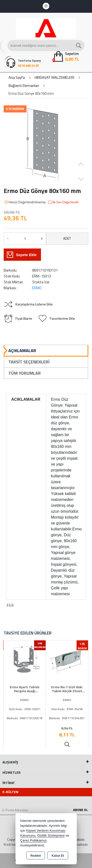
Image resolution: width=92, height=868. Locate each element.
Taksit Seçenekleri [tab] (29, 362)
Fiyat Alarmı (18, 318)
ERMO (37, 288)
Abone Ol (80, 810)
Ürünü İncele (67, 744)
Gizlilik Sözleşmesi (51, 835)
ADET (67, 238)
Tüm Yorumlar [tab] (25, 373)
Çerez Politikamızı (34, 840)
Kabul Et (58, 856)
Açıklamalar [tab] (22, 351)
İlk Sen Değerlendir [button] (63, 202)
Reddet (36, 856)
